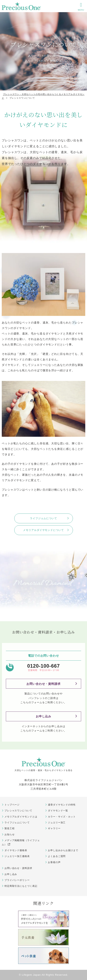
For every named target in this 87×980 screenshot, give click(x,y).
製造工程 (10, 828)
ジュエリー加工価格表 (17, 856)
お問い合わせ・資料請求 (43, 684)
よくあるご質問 (57, 856)
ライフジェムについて (43, 518)
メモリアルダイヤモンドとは (21, 817)
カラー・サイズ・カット (62, 817)
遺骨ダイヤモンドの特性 (62, 805)
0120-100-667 (43, 666)
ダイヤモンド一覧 (58, 811)
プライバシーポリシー (17, 880)
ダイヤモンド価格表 (16, 850)
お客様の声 (54, 862)
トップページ (12, 805)
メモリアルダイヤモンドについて (43, 530)
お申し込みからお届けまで (63, 850)
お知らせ (10, 834)
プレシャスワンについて (18, 811)
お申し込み (44, 716)
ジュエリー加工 (57, 823)
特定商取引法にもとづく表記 (21, 886)
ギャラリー (54, 828)
